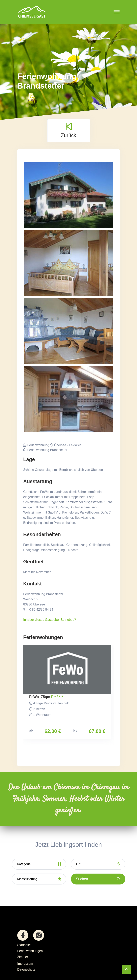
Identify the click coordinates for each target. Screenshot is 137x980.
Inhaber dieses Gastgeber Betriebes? (50, 620)
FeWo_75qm (40, 697)
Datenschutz (26, 970)
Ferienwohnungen (30, 951)
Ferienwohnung (36, 445)
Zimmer (23, 957)
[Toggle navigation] (117, 12)
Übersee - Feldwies (66, 445)
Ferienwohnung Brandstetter (45, 450)
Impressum (25, 964)
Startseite (24, 945)
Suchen (98, 879)
